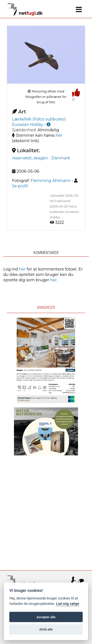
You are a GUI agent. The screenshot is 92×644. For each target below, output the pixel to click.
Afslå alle (46, 629)
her (59, 135)
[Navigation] (79, 10)
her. (54, 280)
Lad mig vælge (67, 604)
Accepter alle (46, 617)
